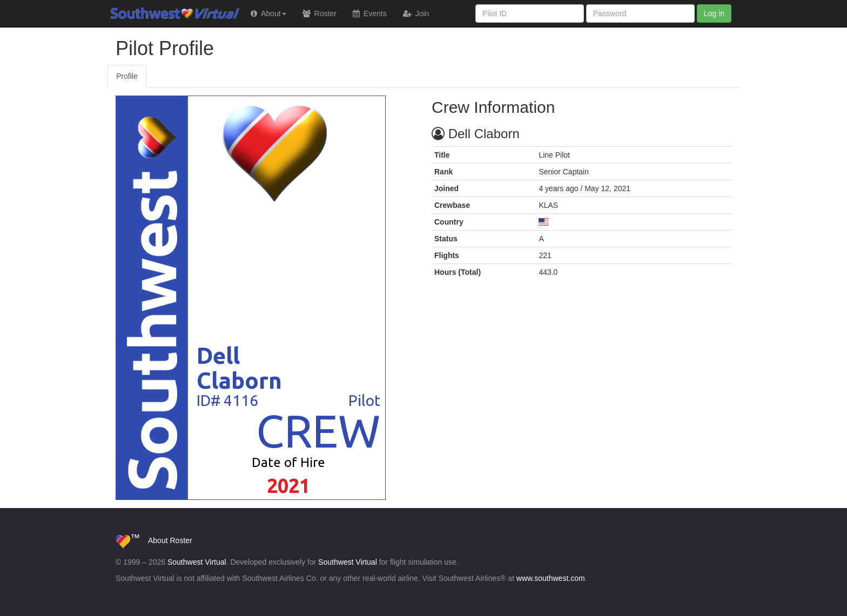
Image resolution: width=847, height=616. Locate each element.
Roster (181, 540)
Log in (714, 13)
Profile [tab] (127, 76)
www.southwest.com (551, 578)
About (158, 540)
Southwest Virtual (153, 13)
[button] (268, 13)
